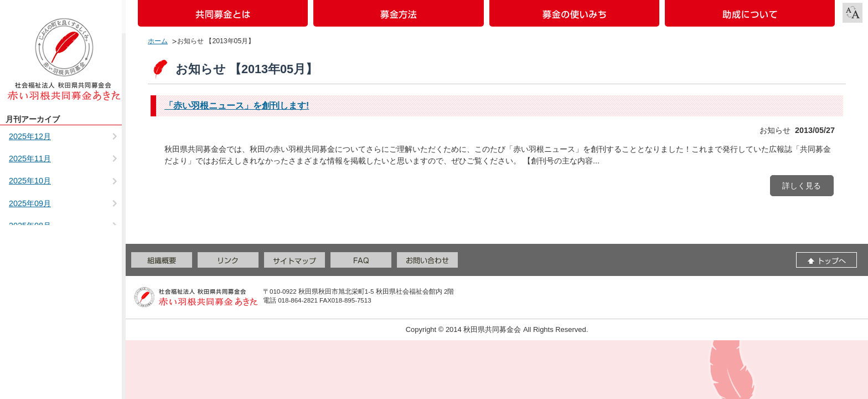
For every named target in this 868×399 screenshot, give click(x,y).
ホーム (158, 41)
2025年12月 (30, 136)
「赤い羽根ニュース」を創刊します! (237, 106)
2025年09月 (30, 203)
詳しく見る (802, 186)
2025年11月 (30, 158)
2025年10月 (30, 181)
